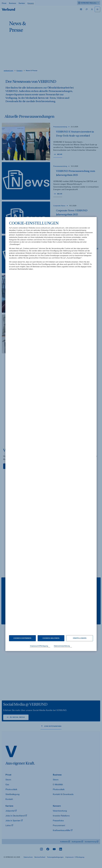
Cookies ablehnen (51, 638)
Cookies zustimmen (22, 638)
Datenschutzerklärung (62, 646)
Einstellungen (80, 638)
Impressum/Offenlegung (39, 646)
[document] (51, 426)
